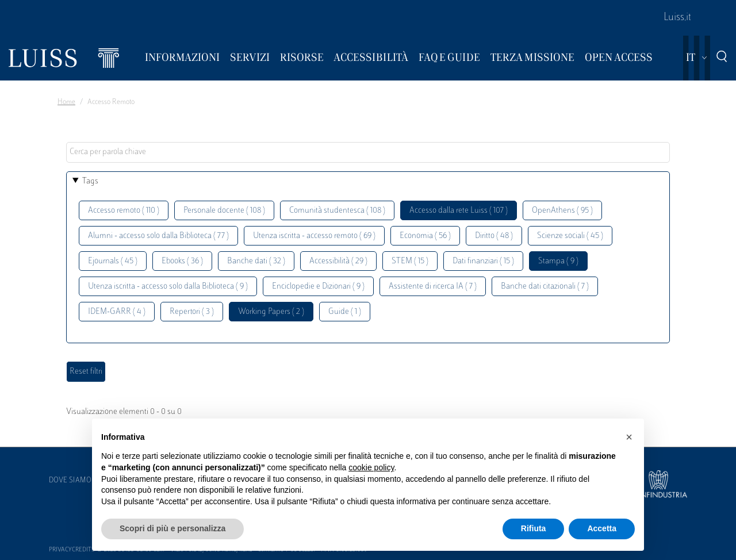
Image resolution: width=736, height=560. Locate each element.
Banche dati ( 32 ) (256, 261)
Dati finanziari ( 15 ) (483, 261)
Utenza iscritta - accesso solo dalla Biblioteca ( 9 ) (168, 287)
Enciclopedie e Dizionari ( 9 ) (318, 287)
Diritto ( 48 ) (494, 236)
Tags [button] (90, 181)
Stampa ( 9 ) (558, 261)
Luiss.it (677, 18)
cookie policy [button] (371, 467)
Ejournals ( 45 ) (113, 261)
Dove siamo (70, 481)
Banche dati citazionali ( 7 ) (545, 287)
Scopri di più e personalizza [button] (172, 528)
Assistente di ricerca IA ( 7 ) (433, 287)
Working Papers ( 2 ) (271, 312)
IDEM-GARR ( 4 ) (117, 312)
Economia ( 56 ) (425, 236)
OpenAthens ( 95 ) (562, 211)
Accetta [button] (602, 528)
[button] (629, 437)
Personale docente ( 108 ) (224, 211)
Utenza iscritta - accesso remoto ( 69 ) (314, 236)
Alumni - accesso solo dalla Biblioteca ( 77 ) (158, 236)
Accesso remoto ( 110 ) (124, 211)
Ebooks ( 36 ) (182, 261)
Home (66, 102)
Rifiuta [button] (534, 528)
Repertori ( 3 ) (192, 312)
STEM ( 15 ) (410, 261)
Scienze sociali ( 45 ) (570, 236)
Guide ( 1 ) (345, 312)
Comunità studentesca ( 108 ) (337, 211)
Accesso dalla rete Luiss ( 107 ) (459, 211)
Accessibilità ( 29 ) (338, 261)
